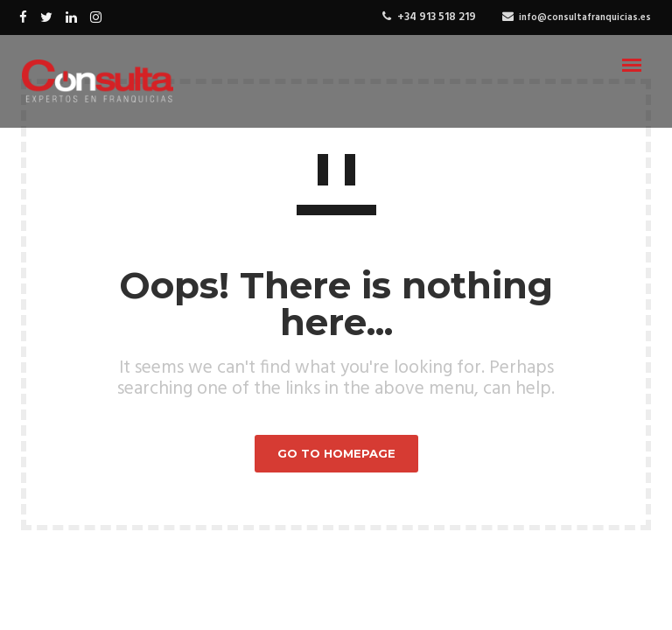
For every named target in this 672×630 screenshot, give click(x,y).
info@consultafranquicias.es (585, 17)
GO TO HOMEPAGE (336, 453)
